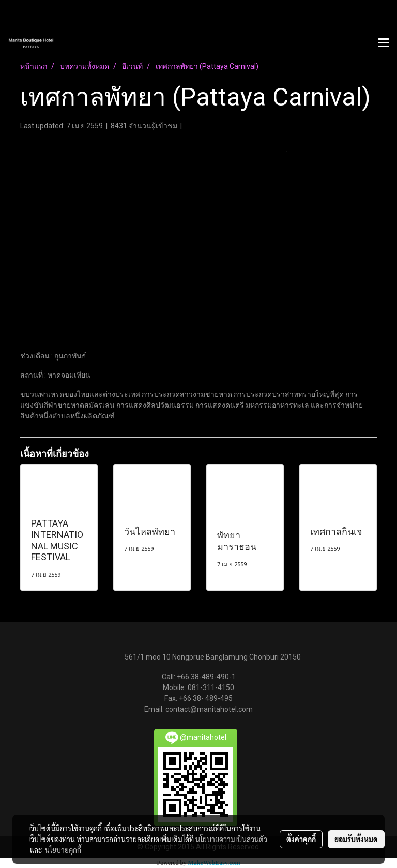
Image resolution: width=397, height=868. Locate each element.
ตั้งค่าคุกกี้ (301, 839)
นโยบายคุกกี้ (63, 850)
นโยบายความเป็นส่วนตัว (231, 839)
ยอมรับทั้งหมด (356, 839)
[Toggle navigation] (384, 43)
